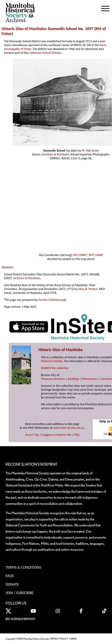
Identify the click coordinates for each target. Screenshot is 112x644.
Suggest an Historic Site (57, 435)
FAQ (77, 435)
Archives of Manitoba (55, 154)
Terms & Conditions (23, 567)
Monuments (90, 379)
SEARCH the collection (55, 368)
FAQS (10, 576)
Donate (12, 584)
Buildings (74, 379)
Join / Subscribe (20, 593)
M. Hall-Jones (90, 150)
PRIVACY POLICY (59, 639)
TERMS (73, 639)
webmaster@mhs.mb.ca (69, 428)
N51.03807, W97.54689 (88, 255)
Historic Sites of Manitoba (24, 29)
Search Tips (32, 435)
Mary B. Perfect (88, 289)
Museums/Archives (53, 379)
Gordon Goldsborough (52, 300)
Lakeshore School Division (45, 53)
